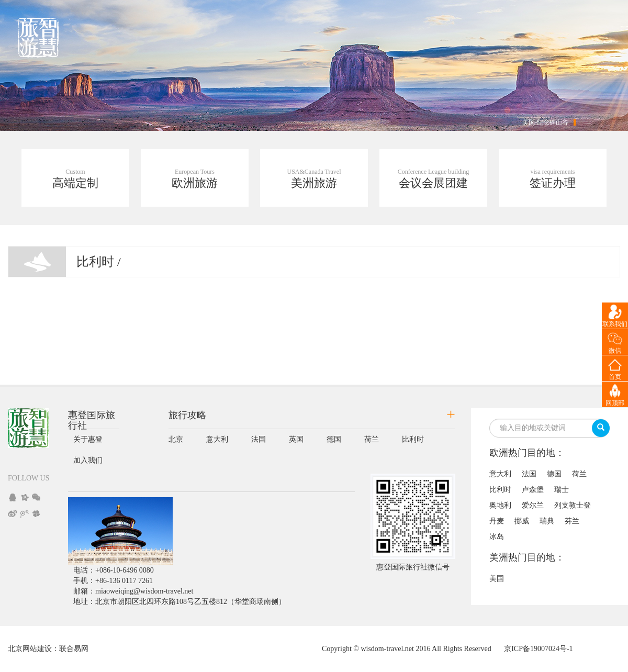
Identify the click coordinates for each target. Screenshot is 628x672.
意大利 (217, 439)
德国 (334, 439)
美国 (497, 579)
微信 (615, 351)
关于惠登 (88, 439)
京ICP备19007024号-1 (538, 649)
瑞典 (547, 521)
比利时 (413, 439)
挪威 (522, 521)
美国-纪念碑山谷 (545, 122)
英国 (296, 439)
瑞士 (562, 490)
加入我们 (88, 460)
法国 (259, 439)
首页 (615, 377)
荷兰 (372, 439)
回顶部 (615, 403)
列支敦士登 (573, 505)
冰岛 (497, 537)
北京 (176, 439)
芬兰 (572, 521)
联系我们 (615, 324)
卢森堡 (533, 490)
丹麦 (497, 521)
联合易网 (74, 649)
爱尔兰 (533, 505)
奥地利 (500, 505)
